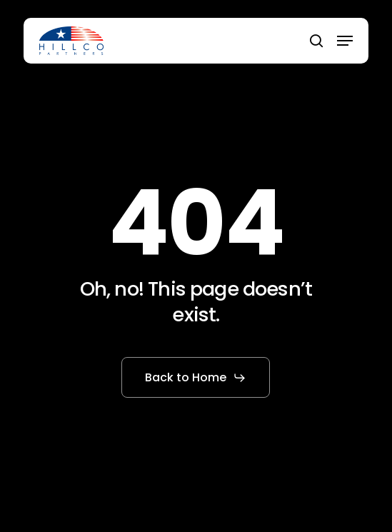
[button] (345, 41)
